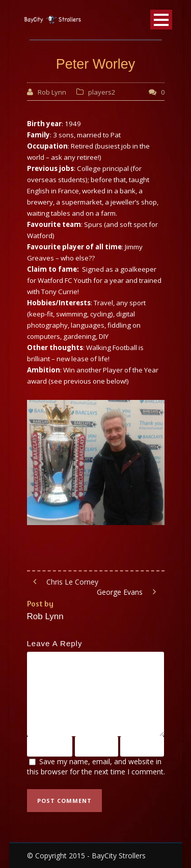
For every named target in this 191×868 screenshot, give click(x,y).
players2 (102, 92)
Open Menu (161, 20)
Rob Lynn (52, 92)
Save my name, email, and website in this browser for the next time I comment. (96, 767)
